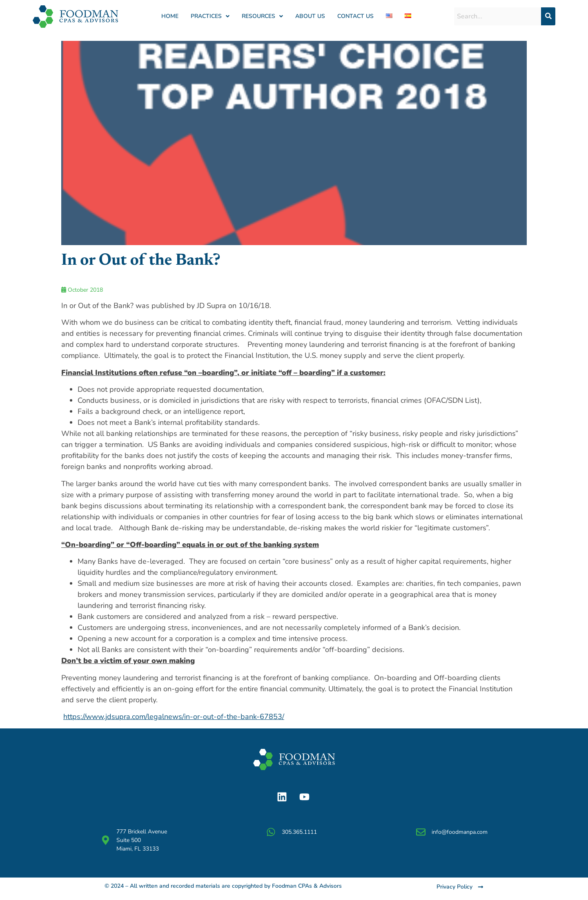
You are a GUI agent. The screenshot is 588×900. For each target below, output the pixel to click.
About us (310, 16)
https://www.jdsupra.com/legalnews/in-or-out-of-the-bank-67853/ (174, 717)
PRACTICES (210, 16)
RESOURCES (262, 16)
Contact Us (355, 16)
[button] (210, 16)
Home (170, 16)
